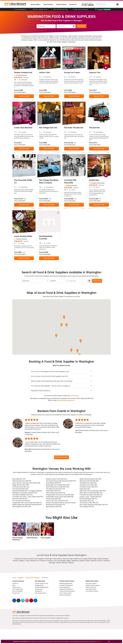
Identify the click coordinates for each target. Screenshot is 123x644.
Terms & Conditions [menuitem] (18, 591)
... (15, 87)
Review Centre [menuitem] (16, 587)
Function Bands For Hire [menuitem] (42, 584)
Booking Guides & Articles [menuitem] (93, 585)
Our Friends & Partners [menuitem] (92, 591)
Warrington (52, 563)
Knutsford (50, 561)
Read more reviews (61, 457)
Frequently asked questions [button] (61, 390)
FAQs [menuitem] (14, 585)
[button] (61, 325)
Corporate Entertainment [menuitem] (66, 585)
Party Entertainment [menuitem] (65, 587)
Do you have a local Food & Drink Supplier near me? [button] (61, 376)
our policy (98, 641)
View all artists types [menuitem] (40, 593)
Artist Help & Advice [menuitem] (91, 589)
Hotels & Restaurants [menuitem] (65, 595)
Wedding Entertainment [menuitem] (66, 584)
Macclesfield (62, 561)
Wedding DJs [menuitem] (39, 591)
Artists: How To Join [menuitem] (91, 587)
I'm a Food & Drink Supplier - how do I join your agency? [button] (61, 386)
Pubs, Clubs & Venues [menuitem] (66, 593)
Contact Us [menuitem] (15, 584)
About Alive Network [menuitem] (91, 584)
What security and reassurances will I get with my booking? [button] (61, 381)
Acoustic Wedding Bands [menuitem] (42, 587)
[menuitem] (36, 4)
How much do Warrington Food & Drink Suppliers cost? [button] (61, 371)
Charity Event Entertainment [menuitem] (67, 591)
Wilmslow (65, 563)
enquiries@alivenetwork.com (66, 400)
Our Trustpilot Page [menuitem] (18, 589)
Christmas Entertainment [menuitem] (66, 589)
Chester (15, 561)
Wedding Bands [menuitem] (39, 585)
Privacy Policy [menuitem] (16, 593)
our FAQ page (74, 396)
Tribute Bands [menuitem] (39, 589)
